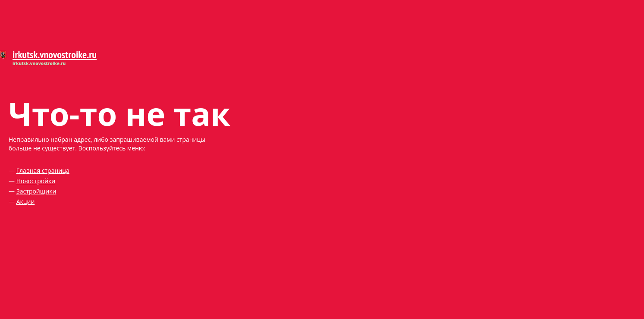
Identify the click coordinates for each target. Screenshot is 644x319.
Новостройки (36, 181)
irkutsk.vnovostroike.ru (55, 55)
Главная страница (43, 170)
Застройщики (36, 191)
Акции (26, 202)
